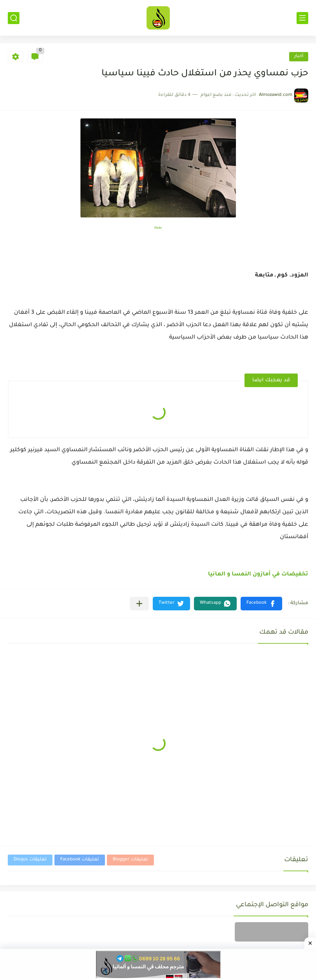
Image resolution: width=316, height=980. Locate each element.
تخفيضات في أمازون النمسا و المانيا (258, 575)
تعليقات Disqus (30, 860)
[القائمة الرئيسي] (302, 18)
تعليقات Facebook (80, 860)
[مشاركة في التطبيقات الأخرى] (139, 604)
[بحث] (14, 18)
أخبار (299, 56)
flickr (158, 228)
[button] (261, 604)
